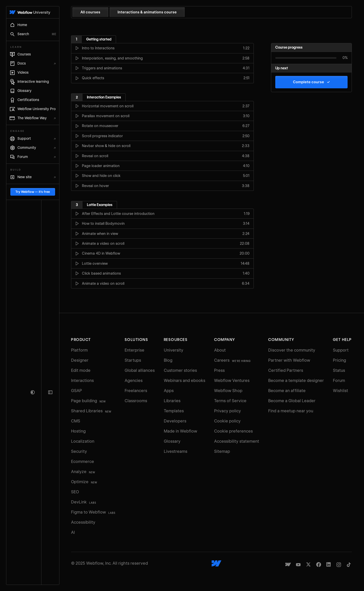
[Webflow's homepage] (222, 563)
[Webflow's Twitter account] (308, 564)
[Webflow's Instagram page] (339, 564)
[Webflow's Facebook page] (318, 564)
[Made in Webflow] (288, 564)
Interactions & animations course (157, 12)
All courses (100, 12)
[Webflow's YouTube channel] (298, 564)
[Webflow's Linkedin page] (329, 564)
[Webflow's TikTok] (349, 564)
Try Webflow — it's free (37, 566)
